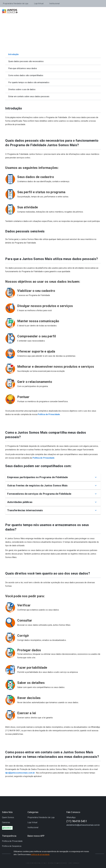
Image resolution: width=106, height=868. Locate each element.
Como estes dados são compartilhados (26, 75)
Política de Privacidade (44, 458)
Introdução (13, 54)
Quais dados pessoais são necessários (26, 61)
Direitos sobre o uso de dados (22, 89)
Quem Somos (8, 817)
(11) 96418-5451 (77, 821)
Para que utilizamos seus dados (23, 68)
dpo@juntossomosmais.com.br (20, 773)
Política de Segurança (12, 846)
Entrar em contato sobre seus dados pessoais (29, 96)
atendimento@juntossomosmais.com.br (83, 825)
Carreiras (6, 822)
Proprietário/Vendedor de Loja (41, 817)
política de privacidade (40, 854)
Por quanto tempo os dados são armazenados (29, 82)
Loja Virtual (39, 4)
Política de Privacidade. (49, 414)
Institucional (55, 4)
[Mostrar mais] (96, 477)
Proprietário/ (16, 4)
